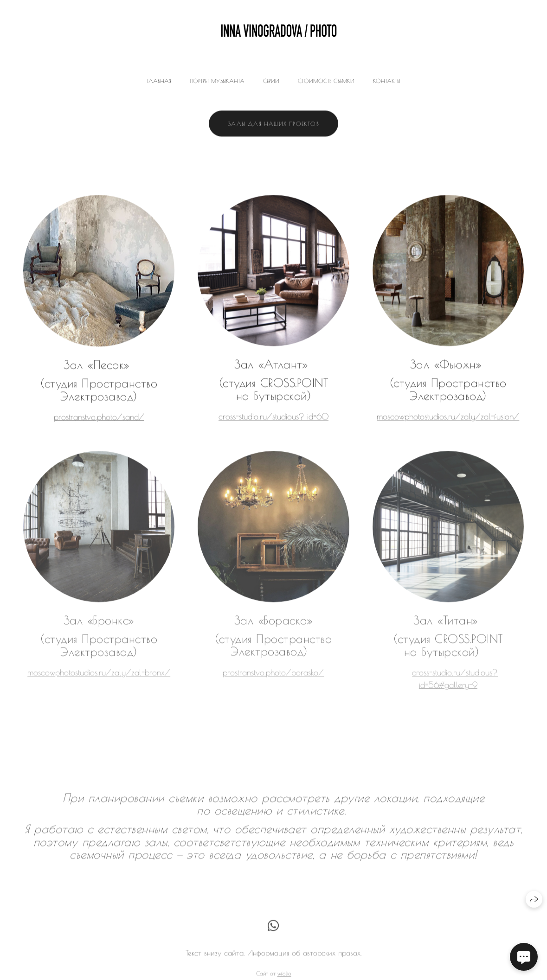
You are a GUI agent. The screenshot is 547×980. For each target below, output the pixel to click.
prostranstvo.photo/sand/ (99, 418)
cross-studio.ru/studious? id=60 (273, 417)
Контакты (387, 81)
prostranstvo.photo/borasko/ (273, 677)
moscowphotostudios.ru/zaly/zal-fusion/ (448, 417)
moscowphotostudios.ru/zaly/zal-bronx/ (99, 677)
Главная (159, 81)
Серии (271, 81)
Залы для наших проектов (273, 124)
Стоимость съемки (326, 81)
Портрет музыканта (217, 81)
